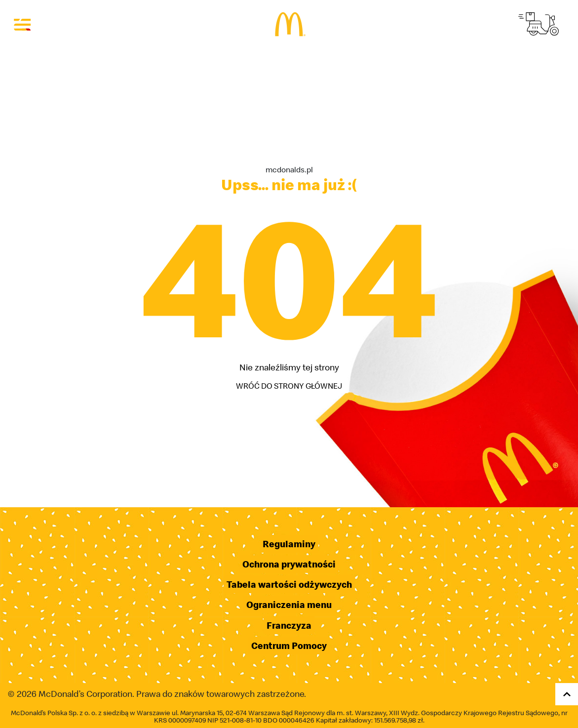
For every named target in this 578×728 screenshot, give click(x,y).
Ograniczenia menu (289, 605)
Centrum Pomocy (289, 646)
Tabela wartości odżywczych (289, 584)
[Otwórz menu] (23, 24)
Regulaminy (289, 544)
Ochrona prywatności (289, 564)
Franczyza (289, 625)
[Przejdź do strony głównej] (289, 24)
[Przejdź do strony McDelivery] (539, 24)
